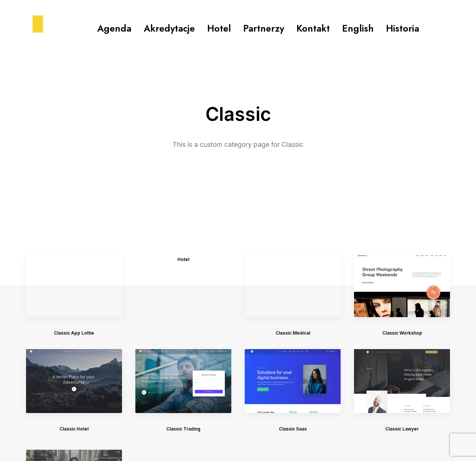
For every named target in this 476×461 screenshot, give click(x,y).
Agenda (114, 28)
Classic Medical (293, 227)
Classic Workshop (402, 227)
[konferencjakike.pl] (29, 28)
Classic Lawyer (402, 333)
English (358, 28)
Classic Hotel (74, 323)
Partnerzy (264, 28)
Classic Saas (293, 324)
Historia (403, 28)
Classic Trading (183, 323)
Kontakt (313, 28)
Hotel (219, 28)
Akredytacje (169, 28)
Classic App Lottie (74, 227)
